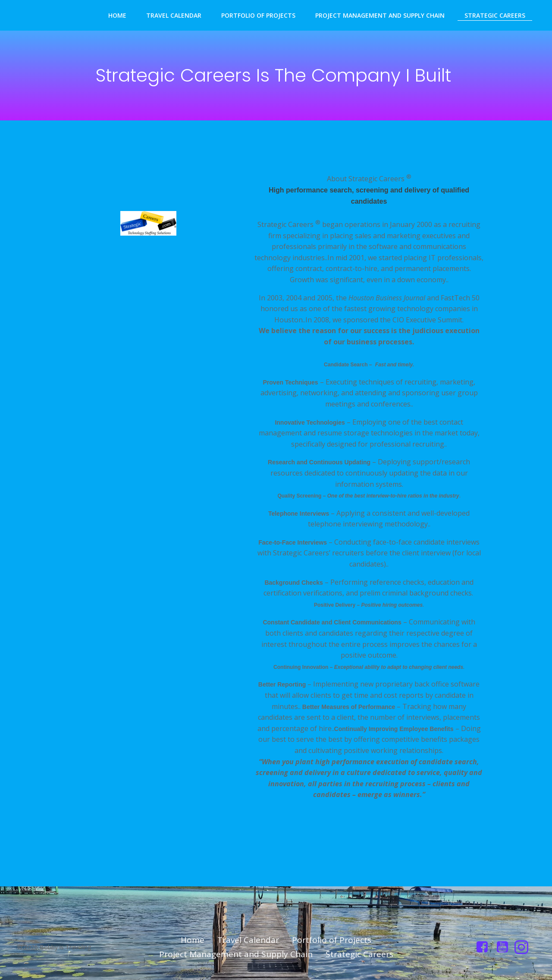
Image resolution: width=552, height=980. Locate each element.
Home (117, 15)
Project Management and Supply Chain (380, 15)
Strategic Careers (495, 15)
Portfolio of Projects (258, 15)
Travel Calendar (174, 15)
